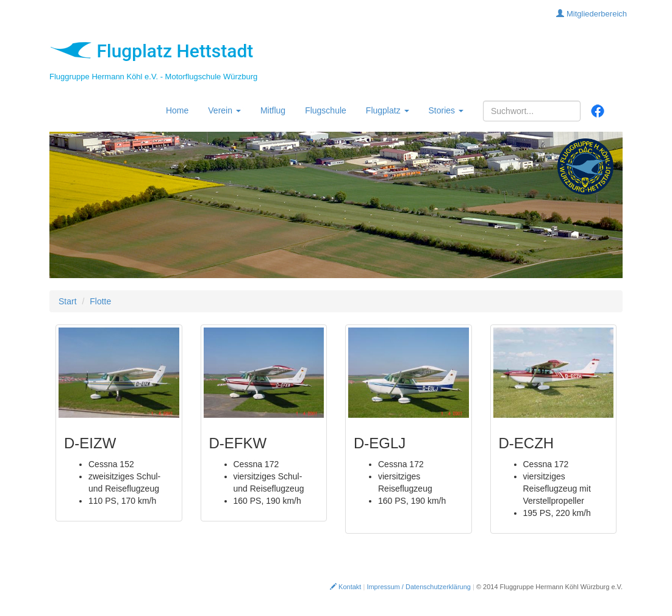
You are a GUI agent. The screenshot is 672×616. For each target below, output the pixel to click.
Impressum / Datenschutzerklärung (419, 587)
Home (177, 110)
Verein (224, 110)
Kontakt (345, 587)
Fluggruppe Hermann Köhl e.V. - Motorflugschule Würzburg (153, 77)
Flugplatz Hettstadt (151, 51)
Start (68, 301)
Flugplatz (388, 110)
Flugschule (326, 110)
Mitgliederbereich (592, 14)
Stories (446, 110)
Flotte (100, 301)
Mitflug (273, 110)
